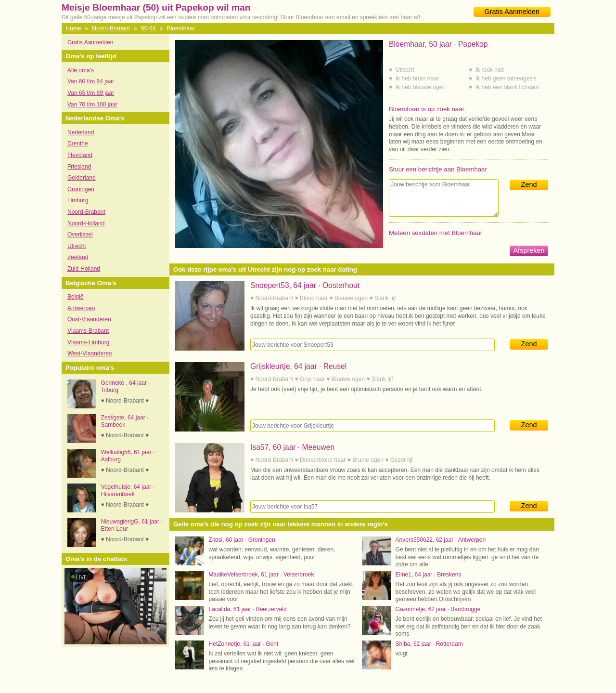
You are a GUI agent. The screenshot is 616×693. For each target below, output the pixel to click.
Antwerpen (81, 308)
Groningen (81, 189)
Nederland (81, 132)
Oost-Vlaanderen (89, 319)
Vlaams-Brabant (88, 331)
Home (73, 28)
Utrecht (77, 246)
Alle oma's (81, 70)
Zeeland (78, 257)
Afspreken (529, 250)
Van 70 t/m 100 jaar (92, 105)
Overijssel (80, 235)
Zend (529, 184)
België (75, 297)
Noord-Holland (86, 223)
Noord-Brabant (111, 28)
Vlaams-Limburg (88, 342)
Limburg (78, 200)
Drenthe (78, 144)
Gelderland (82, 178)
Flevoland (80, 155)
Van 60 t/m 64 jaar (91, 81)
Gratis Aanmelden (512, 12)
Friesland (79, 167)
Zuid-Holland (84, 269)
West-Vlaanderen (90, 353)
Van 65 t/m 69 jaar (91, 93)
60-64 (148, 28)
